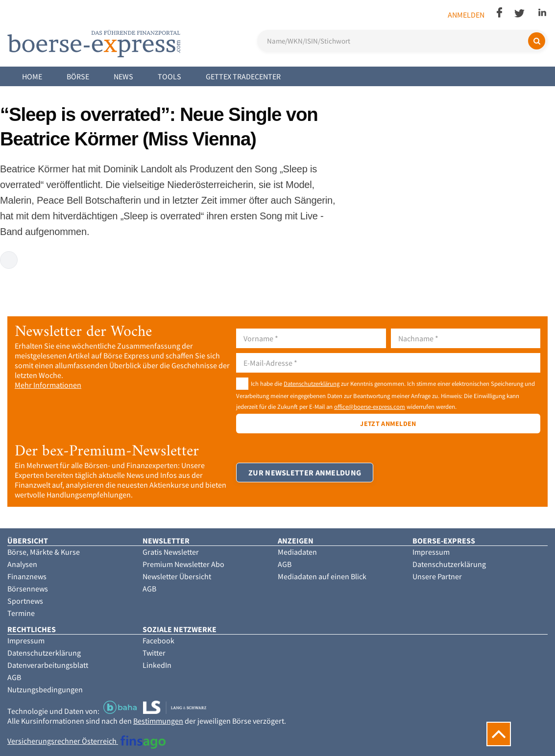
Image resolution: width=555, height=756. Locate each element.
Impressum (431, 552)
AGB (149, 589)
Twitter (154, 653)
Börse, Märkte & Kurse (44, 552)
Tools (169, 76)
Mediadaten (297, 552)
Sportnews (25, 601)
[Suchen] (537, 41)
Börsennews (28, 589)
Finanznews (27, 576)
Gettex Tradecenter (243, 76)
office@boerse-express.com (370, 406)
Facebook (158, 640)
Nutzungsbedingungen (45, 689)
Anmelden (466, 15)
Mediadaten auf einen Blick (322, 576)
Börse (78, 76)
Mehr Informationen (48, 385)
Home (32, 76)
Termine (21, 613)
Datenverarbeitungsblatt (48, 665)
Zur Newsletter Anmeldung (305, 472)
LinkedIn (157, 665)
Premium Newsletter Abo (183, 564)
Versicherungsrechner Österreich (86, 741)
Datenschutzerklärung (312, 383)
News (123, 76)
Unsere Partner (437, 576)
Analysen (22, 564)
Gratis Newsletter (171, 552)
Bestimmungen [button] (158, 721)
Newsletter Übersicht (177, 576)
